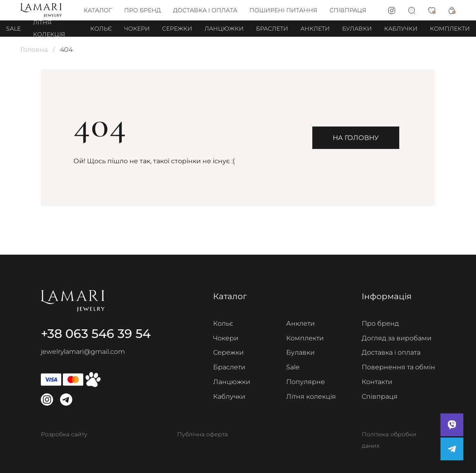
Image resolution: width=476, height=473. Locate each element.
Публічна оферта (202, 434)
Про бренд (142, 10)
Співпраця (348, 10)
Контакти (377, 382)
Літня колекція (311, 396)
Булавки (357, 29)
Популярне (306, 382)
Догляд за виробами (397, 338)
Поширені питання (283, 10)
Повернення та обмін (398, 367)
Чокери (137, 29)
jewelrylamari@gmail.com (83, 352)
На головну (356, 138)
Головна (34, 50)
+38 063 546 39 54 (96, 334)
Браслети (272, 29)
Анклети (315, 29)
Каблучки (401, 29)
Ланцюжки (224, 29)
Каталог (98, 10)
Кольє (101, 29)
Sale (13, 29)
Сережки (177, 29)
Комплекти (450, 29)
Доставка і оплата (205, 10)
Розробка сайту (64, 434)
